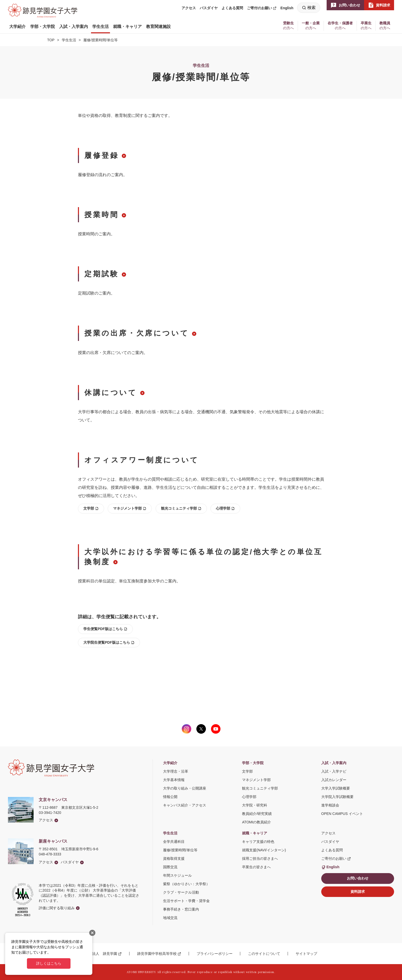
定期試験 (102, 274)
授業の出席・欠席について (137, 333)
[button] (17, 27)
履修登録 (102, 155)
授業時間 (102, 215)
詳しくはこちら (49, 963)
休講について (111, 393)
